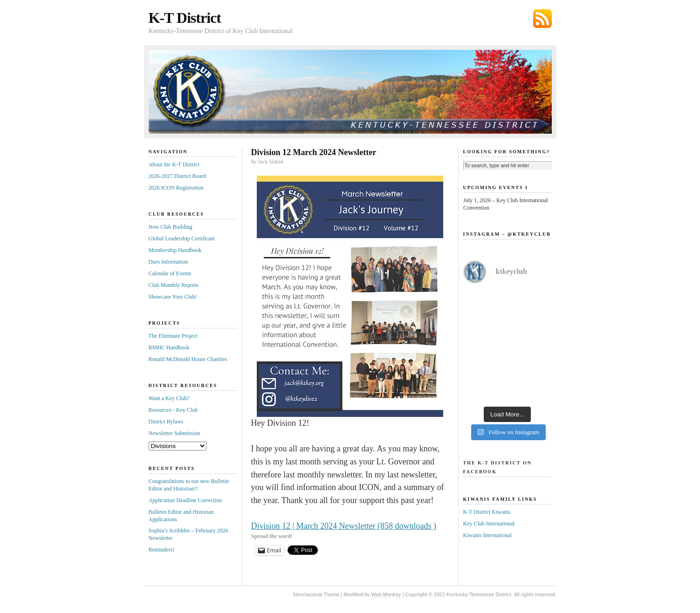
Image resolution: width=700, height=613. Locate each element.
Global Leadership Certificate (182, 238)
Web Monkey (386, 594)
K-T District (185, 18)
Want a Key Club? (169, 398)
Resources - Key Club (173, 410)
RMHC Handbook (169, 347)
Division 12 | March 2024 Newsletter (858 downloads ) (344, 526)
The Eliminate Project (173, 336)
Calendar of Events (170, 273)
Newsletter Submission (175, 433)
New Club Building (171, 227)
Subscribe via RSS (542, 19)
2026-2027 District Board (177, 176)
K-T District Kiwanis (487, 512)
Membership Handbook (175, 250)
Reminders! (162, 550)
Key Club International (489, 524)
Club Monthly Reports (174, 285)
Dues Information (168, 262)
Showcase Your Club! (173, 297)
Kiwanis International (487, 535)
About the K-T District (174, 164)
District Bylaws (166, 422)
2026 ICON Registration (176, 188)
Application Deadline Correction (185, 500)
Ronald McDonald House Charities (188, 359)
